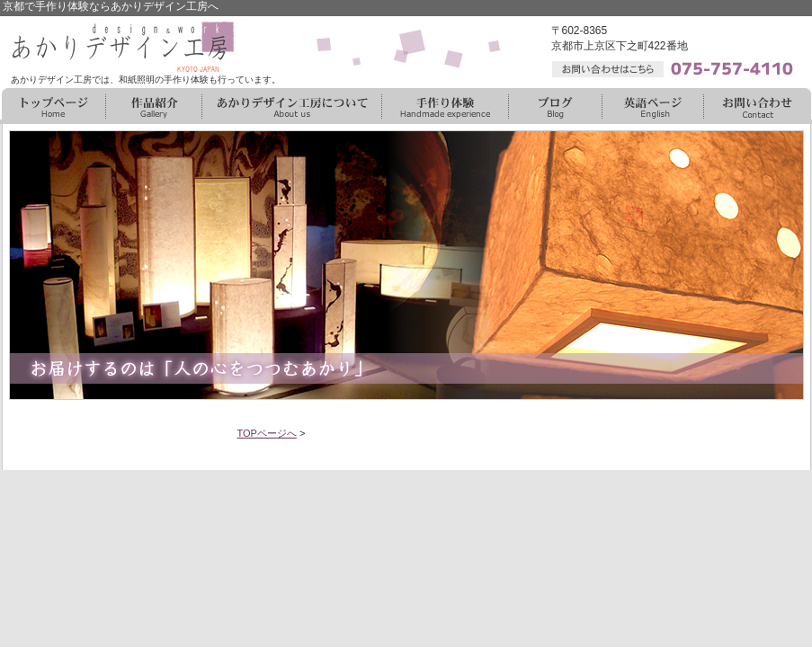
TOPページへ (267, 433)
